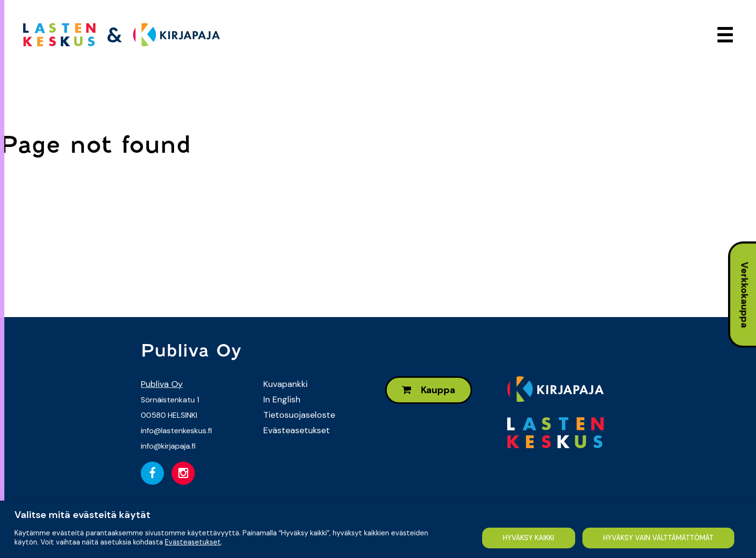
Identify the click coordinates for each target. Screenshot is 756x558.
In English (282, 399)
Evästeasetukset (297, 430)
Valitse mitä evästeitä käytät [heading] (82, 515)
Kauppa (429, 390)
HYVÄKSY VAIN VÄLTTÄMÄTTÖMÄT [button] (658, 538)
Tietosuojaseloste (299, 415)
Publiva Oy (162, 384)
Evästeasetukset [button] (193, 542)
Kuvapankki (285, 384)
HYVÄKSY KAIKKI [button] (528, 538)
